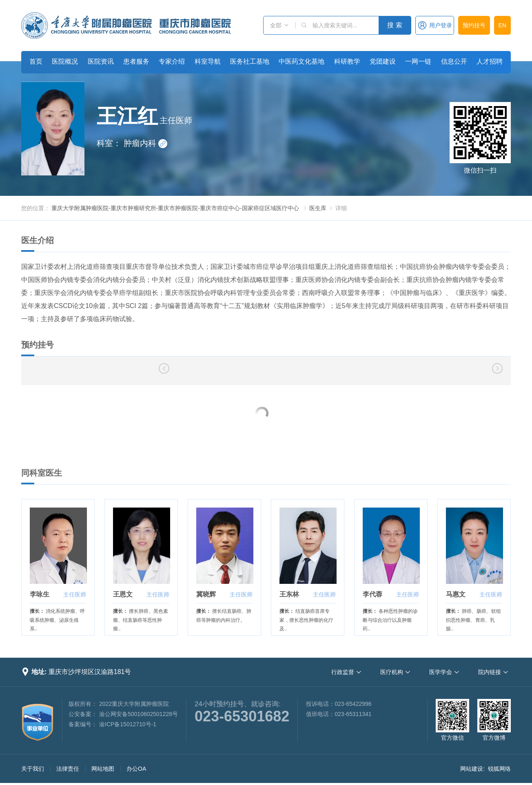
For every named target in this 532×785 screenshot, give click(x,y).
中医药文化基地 (301, 61)
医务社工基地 (250, 61)
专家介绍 (172, 61)
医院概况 (65, 61)
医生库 (318, 208)
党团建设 (383, 61)
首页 (36, 61)
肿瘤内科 (146, 143)
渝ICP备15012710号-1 (128, 724)
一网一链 (418, 61)
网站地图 (103, 769)
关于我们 (33, 769)
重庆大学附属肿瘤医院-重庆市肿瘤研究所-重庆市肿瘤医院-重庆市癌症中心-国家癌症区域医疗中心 (175, 208)
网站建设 (472, 769)
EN (502, 25)
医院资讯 (101, 61)
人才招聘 (490, 61)
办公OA (136, 769)
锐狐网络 (499, 769)
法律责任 (68, 769)
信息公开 (454, 61)
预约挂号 (474, 25)
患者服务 (136, 61)
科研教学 (347, 61)
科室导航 (208, 61)
